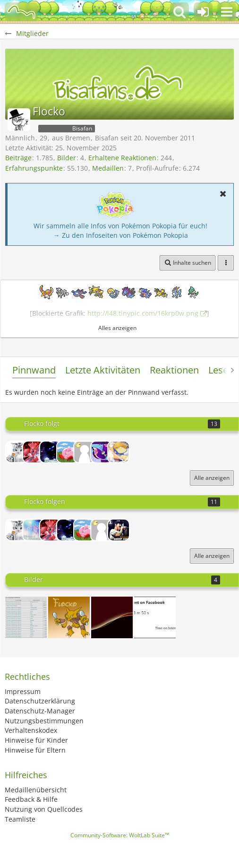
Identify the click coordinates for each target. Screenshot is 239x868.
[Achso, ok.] (26, 617)
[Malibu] (34, 530)
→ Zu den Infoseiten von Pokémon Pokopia (121, 235)
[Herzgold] (119, 530)
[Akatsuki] (119, 452)
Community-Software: (120, 835)
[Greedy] (34, 452)
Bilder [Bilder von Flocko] (67, 158)
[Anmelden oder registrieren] (203, 12)
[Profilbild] (69, 617)
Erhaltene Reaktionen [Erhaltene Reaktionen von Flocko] (122, 158)
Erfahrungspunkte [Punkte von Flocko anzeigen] (34, 168)
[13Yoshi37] (85, 452)
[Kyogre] (68, 452)
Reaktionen (174, 370)
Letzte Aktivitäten (103, 370)
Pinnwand (34, 370)
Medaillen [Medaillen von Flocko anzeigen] (108, 168)
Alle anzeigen (212, 478)
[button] (227, 12)
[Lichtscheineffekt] (112, 617)
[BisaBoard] (21, 12)
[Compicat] (17, 452)
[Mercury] (102, 452)
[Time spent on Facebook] (155, 617)
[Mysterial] (51, 452)
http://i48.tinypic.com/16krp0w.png (143, 313)
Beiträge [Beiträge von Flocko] (18, 158)
